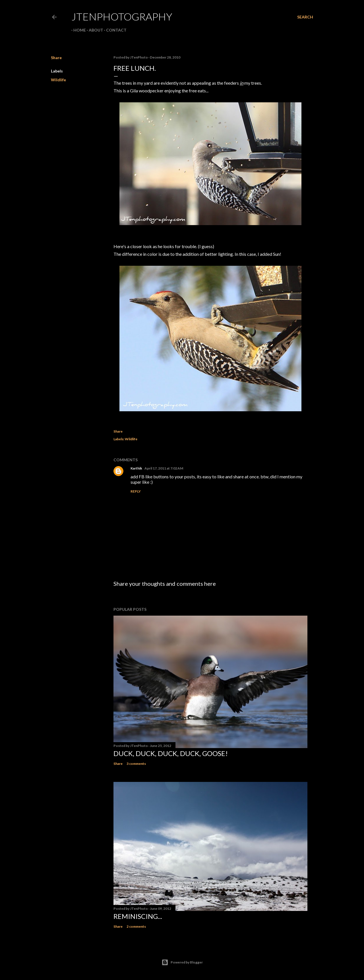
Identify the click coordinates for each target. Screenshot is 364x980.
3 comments (136, 764)
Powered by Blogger (182, 962)
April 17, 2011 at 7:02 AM (164, 468)
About (94, 30)
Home (78, 30)
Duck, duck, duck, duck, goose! (171, 753)
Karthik (136, 468)
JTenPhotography (122, 16)
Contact (114, 30)
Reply (136, 491)
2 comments (136, 926)
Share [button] (56, 58)
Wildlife (58, 80)
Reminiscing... (138, 916)
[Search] (305, 17)
